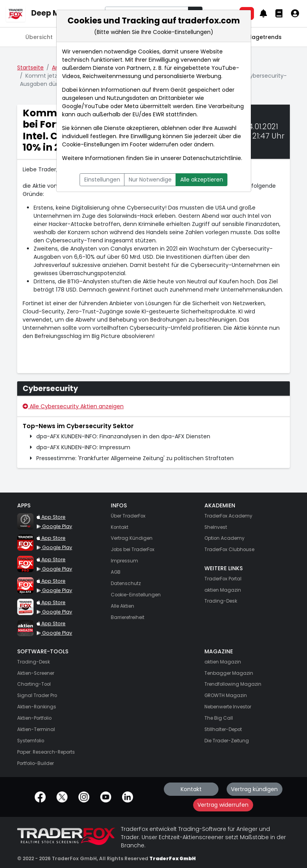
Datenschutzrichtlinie (212, 158)
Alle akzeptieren (202, 180)
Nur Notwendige (150, 180)
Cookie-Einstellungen (91, 144)
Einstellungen (102, 180)
